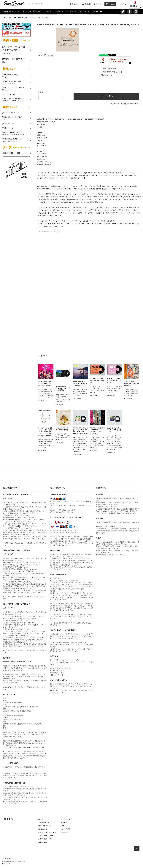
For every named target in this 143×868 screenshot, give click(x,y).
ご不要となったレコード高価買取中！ (90, 11)
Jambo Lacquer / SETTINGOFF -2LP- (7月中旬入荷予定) (63, 388)
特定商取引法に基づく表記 (130, 104)
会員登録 (88, 4)
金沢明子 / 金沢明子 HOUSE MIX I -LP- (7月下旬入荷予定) (132, 384)
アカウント (76, 4)
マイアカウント (67, 819)
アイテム (110, 4)
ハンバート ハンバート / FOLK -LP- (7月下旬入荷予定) (97, 380)
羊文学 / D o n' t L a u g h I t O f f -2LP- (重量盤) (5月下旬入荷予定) (80, 384)
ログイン (99, 4)
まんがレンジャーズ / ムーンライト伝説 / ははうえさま (114, 430)
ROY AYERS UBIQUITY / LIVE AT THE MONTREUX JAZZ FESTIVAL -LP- (97, 431)
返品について (115, 104)
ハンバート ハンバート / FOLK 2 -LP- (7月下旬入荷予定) (114, 380)
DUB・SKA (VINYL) (43, 18)
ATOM (45, 842)
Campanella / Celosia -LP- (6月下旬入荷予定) (62, 429)
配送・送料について (45, 826)
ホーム (5, 18)
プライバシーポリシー (46, 836)
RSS (40, 842)
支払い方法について (45, 822)
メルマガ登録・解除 (45, 839)
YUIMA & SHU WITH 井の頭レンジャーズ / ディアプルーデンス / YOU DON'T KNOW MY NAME (80, 431)
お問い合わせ (66, 832)
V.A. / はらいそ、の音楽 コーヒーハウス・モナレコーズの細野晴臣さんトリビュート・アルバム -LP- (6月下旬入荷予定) (45, 432)
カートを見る (66, 829)
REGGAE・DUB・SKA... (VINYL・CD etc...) (22, 18)
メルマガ (123, 4)
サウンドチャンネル (35, 11)
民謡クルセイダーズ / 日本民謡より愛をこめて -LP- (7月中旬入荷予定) (45, 384)
